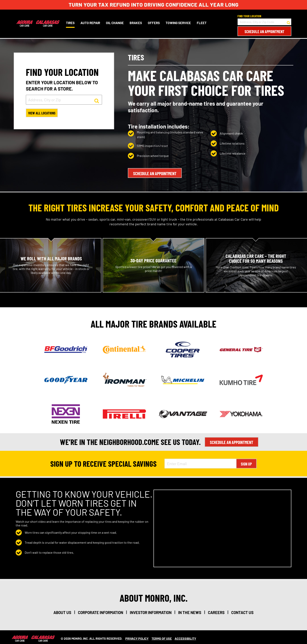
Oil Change (114, 23)
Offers (153, 23)
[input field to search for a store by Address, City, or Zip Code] (264, 22)
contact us (242, 610)
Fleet (201, 23)
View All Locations (43, 114)
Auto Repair (89, 23)
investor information (151, 610)
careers (216, 610)
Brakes (135, 23)
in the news (190, 610)
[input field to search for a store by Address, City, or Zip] (64, 100)
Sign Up (246, 461)
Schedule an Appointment (264, 32)
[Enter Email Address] (200, 461)
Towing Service (177, 23)
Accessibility (185, 636)
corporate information (101, 610)
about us (62, 610)
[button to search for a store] (288, 22)
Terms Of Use (162, 636)
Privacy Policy (137, 636)
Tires (70, 23)
